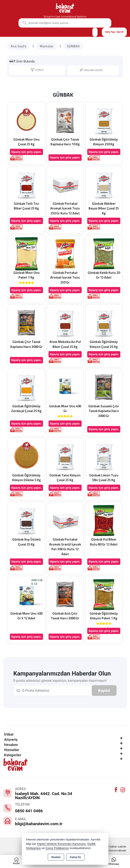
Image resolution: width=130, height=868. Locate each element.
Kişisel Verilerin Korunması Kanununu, (62, 844)
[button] (37, 70)
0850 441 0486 (29, 811)
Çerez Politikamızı (57, 848)
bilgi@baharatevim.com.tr (39, 824)
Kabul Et (75, 857)
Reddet (56, 857)
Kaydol (104, 691)
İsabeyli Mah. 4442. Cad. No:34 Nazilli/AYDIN (44, 796)
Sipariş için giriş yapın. (26, 152)
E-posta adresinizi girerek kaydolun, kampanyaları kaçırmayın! (60, 681)
